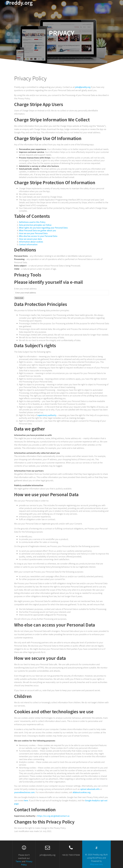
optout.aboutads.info (90, 789)
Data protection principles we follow (35, 225)
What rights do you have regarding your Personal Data (43, 228)
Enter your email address (25, 289)
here (26, 800)
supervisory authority (47, 415)
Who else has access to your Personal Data (38, 236)
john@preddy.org (83, 87)
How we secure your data (30, 239)
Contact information (28, 244)
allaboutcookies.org (82, 792)
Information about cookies (31, 242)
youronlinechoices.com (24, 792)
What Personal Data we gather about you (37, 230)
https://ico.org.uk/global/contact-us (53, 816)
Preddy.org (19, 3)
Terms (18, 861)
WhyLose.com (96, 864)
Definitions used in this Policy (32, 222)
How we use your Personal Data (33, 233)
